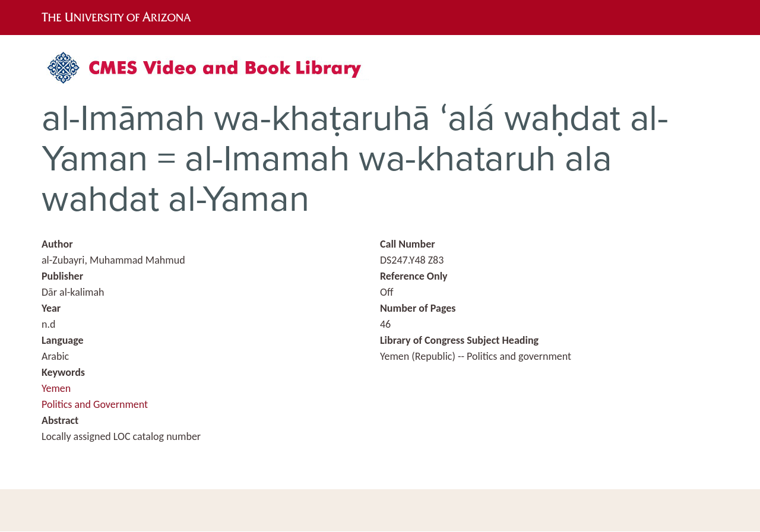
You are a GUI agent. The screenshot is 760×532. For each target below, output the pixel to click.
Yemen (56, 388)
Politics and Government (95, 404)
